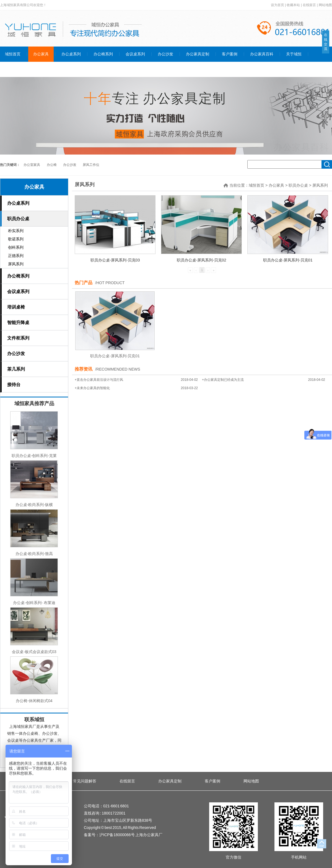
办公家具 (34, 187)
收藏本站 (293, 5)
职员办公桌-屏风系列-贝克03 (115, 260)
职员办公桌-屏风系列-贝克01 (288, 260)
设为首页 (277, 5)
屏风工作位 (91, 165)
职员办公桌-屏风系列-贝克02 (202, 260)
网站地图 (325, 5)
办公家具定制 (170, 781)
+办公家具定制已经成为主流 (223, 380)
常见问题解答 (85, 781)
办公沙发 (70, 165)
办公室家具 (32, 165)
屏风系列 (320, 185)
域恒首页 (256, 185)
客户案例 (212, 781)
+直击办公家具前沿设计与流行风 (99, 380)
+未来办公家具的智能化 (92, 388)
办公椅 (52, 165)
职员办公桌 (298, 185)
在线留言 (309, 5)
